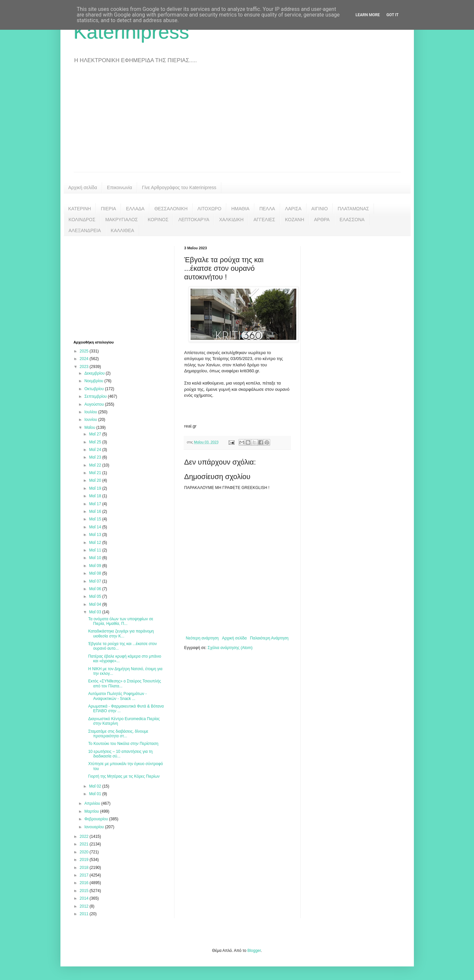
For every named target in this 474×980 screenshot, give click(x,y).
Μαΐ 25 (96, 442)
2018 (85, 868)
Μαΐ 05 (96, 596)
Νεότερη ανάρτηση (202, 638)
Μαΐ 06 (96, 589)
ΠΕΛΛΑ (267, 209)
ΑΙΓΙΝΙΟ (320, 209)
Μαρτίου (92, 811)
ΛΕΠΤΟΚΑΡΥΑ (194, 220)
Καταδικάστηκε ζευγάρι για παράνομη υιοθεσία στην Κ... (121, 633)
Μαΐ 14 (96, 527)
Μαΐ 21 (96, 473)
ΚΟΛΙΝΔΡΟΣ (82, 220)
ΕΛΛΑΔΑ (135, 209)
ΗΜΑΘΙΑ (240, 209)
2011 (85, 914)
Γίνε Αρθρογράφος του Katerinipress (179, 187)
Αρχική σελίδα (83, 187)
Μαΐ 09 (96, 566)
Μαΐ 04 (96, 604)
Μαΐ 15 (96, 519)
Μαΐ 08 (96, 573)
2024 (85, 359)
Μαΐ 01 (96, 794)
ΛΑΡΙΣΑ (293, 209)
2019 (85, 860)
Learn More (368, 15)
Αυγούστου (94, 404)
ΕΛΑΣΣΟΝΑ (352, 220)
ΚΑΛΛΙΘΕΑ (122, 230)
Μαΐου (90, 428)
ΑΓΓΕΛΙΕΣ (264, 220)
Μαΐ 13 (96, 535)
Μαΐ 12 (96, 543)
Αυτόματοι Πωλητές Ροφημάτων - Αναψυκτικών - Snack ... (117, 696)
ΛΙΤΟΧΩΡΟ (209, 209)
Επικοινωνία (120, 187)
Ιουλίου (91, 412)
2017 (85, 875)
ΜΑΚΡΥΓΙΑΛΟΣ (122, 220)
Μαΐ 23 (96, 457)
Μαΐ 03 (96, 612)
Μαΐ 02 (96, 786)
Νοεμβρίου (94, 381)
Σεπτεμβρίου (96, 396)
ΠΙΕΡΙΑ (108, 209)
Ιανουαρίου (95, 827)
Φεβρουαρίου (97, 819)
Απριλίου (93, 803)
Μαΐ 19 (96, 488)
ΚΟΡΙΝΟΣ (158, 220)
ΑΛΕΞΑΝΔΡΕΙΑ (85, 230)
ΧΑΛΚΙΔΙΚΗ (232, 220)
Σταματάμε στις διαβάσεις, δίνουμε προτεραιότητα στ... (118, 734)
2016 (85, 883)
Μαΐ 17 (96, 504)
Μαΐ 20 (96, 480)
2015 (85, 891)
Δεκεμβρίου (95, 373)
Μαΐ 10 (96, 558)
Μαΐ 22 (96, 465)
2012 (85, 906)
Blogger (254, 951)
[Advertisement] (237, 122)
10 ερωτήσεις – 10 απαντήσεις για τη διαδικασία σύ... (120, 754)
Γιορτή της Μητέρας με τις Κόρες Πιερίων (124, 776)
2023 (85, 367)
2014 (85, 898)
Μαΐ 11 (96, 550)
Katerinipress (131, 32)
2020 (85, 852)
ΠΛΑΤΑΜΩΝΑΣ (353, 209)
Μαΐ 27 (96, 434)
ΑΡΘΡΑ (322, 220)
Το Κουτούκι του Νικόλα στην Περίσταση (123, 744)
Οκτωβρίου (94, 389)
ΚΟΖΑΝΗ (295, 220)
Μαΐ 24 (96, 450)
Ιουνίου (91, 420)
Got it (393, 15)
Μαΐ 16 (96, 511)
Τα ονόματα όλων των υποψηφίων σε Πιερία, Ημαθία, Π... (121, 621)
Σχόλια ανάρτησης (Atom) (230, 648)
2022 (85, 837)
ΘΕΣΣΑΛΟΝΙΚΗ (171, 209)
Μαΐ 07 (96, 581)
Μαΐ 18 (96, 496)
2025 (85, 351)
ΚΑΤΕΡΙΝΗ (80, 209)
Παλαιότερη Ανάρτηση (269, 638)
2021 (85, 844)
